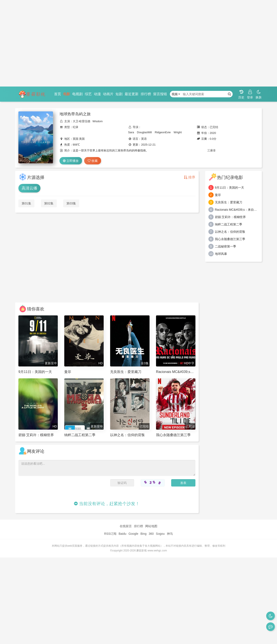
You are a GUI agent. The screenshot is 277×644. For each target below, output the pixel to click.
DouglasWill (144, 132)
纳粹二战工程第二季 (229, 224)
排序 (190, 177)
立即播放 (71, 161)
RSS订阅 (110, 534)
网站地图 (151, 526)
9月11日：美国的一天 (229, 188)
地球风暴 (221, 254)
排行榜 (146, 94)
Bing (143, 534)
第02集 (49, 203)
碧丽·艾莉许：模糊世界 (230, 217)
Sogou (160, 534)
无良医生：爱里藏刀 (229, 202)
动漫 (97, 94)
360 (151, 534)
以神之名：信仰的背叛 (230, 232)
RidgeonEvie (163, 132)
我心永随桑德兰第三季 (230, 239)
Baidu (122, 534)
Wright (178, 132)
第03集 (71, 203)
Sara (131, 132)
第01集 (26, 203)
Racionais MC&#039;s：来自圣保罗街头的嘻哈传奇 (237, 210)
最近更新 (132, 94)
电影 (67, 94)
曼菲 (218, 195)
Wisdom (97, 121)
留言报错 (160, 94)
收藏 (93, 161)
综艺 (88, 94)
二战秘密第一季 (225, 246)
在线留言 (126, 526)
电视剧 (77, 94)
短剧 (119, 94)
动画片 (108, 94)
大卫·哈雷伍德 (82, 121)
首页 (58, 94)
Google (133, 534)
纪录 (76, 127)
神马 (170, 534)
